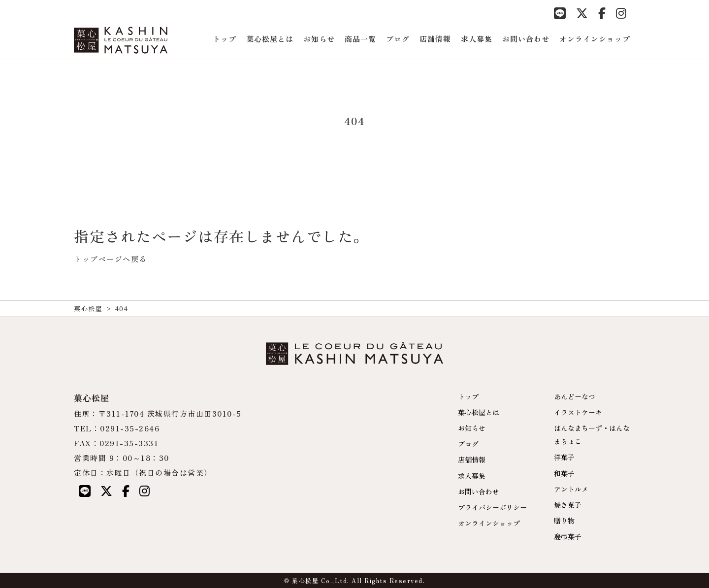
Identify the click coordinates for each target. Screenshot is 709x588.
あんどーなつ (575, 396)
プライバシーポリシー (492, 507)
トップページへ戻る (111, 259)
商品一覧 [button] (360, 39)
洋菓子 (564, 457)
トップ (225, 39)
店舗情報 (435, 39)
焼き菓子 (568, 505)
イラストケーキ (578, 412)
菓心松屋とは (270, 39)
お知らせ (319, 39)
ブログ (398, 39)
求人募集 (477, 39)
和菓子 (564, 473)
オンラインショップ (595, 39)
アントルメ (571, 489)
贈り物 (564, 521)
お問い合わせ (526, 39)
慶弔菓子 (568, 536)
